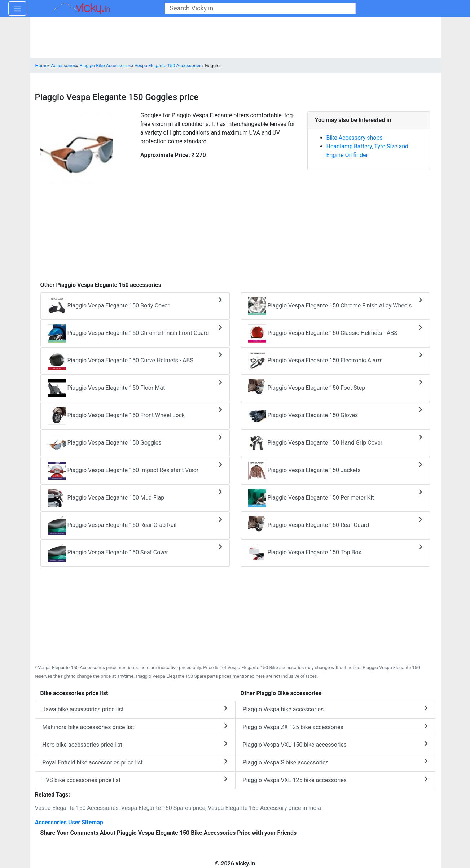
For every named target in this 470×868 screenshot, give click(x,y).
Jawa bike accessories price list (135, 709)
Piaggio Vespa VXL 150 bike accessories (335, 744)
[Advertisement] (235, 228)
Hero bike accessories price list (135, 744)
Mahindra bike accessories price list (135, 727)
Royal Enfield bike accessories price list (135, 762)
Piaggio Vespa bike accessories (335, 709)
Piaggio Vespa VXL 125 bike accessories (335, 780)
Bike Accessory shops (355, 138)
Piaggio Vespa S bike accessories (335, 762)
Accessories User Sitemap (69, 822)
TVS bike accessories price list (135, 780)
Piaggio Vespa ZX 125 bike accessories (335, 727)
